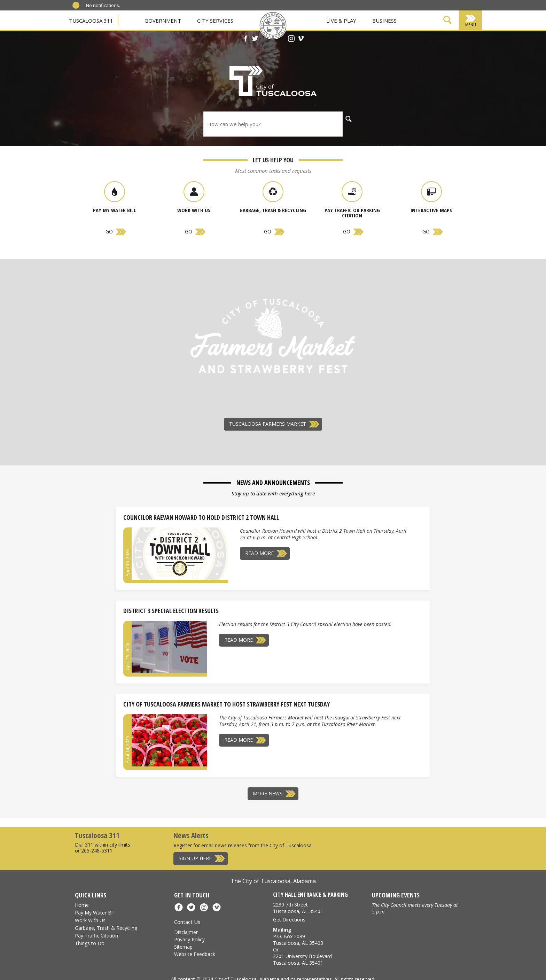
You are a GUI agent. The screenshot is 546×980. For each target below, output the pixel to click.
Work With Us (90, 920)
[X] (255, 39)
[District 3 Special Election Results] (169, 647)
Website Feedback (195, 954)
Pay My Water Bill (95, 913)
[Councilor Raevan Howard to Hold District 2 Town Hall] (180, 554)
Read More (259, 553)
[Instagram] (291, 39)
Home (82, 905)
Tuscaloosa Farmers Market (268, 424)
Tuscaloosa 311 (91, 21)
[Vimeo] (301, 39)
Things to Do (90, 943)
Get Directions (289, 920)
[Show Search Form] (447, 21)
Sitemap (183, 947)
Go (109, 232)
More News (268, 793)
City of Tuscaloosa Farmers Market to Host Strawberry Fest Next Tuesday (227, 704)
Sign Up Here (195, 858)
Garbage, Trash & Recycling (106, 928)
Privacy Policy (189, 939)
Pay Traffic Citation (96, 936)
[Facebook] (246, 39)
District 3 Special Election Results (171, 611)
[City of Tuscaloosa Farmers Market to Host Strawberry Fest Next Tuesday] (169, 740)
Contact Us (187, 922)
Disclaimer (186, 932)
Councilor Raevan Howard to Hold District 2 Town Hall (201, 517)
